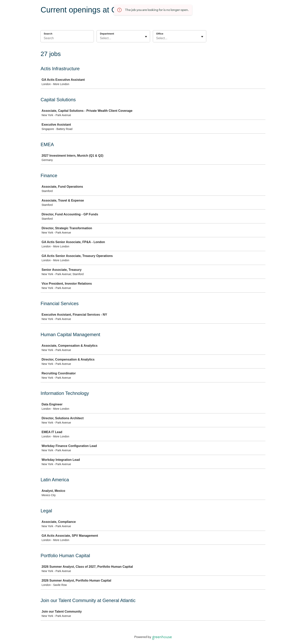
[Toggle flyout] (146, 37)
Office (160, 34)
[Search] (67, 39)
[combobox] (100, 38)
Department (107, 34)
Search (48, 34)
